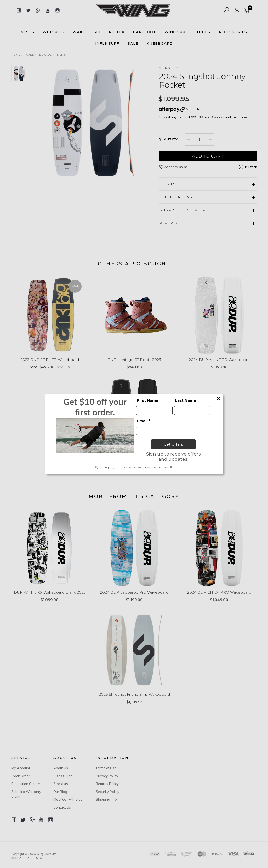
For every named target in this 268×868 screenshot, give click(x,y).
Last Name (186, 400)
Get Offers (173, 444)
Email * (144, 421)
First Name (148, 400)
